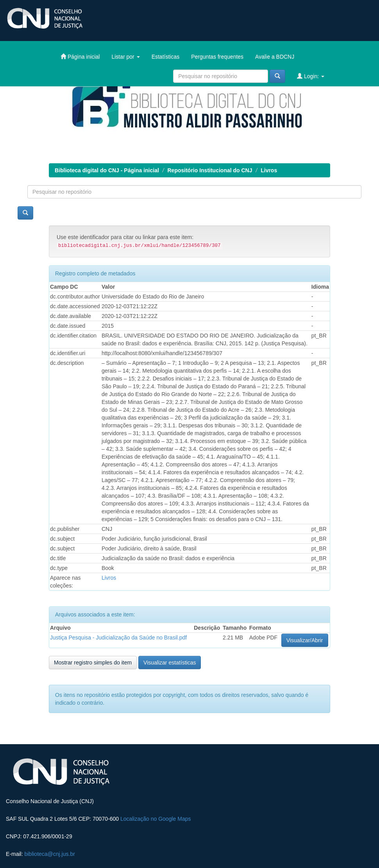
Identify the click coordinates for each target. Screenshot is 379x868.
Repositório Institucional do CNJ (210, 170)
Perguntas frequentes (217, 57)
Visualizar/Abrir (305, 640)
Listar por (125, 57)
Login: (311, 76)
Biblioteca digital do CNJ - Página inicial (107, 170)
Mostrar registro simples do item (93, 663)
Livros (269, 170)
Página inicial (80, 56)
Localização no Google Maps (156, 819)
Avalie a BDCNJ (275, 57)
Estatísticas (166, 57)
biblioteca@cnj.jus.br (49, 854)
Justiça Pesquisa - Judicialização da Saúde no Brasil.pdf (118, 638)
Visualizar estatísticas (170, 663)
